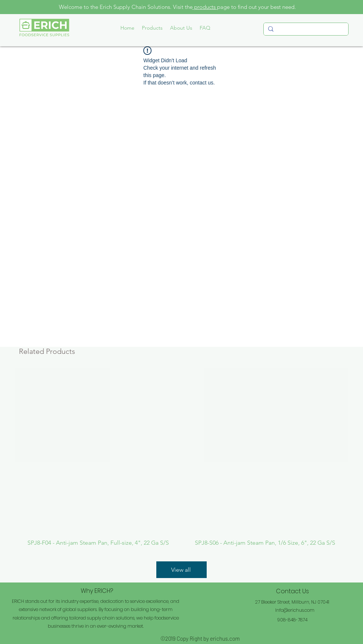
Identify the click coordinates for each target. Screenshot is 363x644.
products (205, 7)
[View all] (181, 570)
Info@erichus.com (295, 610)
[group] (181, 457)
